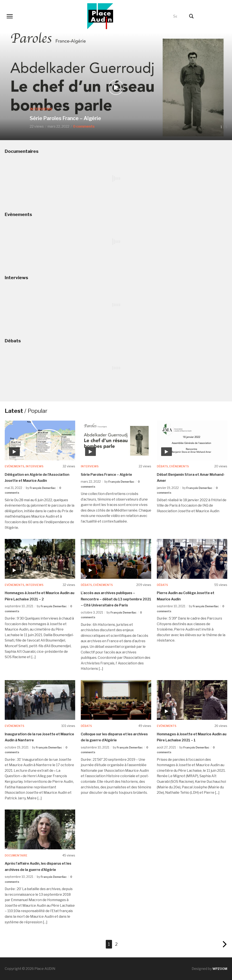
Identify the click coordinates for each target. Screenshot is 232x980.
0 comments (84, 126)
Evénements (16, 466)
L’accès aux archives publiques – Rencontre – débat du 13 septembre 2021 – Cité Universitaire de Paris (116, 599)
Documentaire (17, 855)
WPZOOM (219, 968)
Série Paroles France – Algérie (84, 117)
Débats (163, 466)
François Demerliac (44, 488)
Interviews (41, 106)
